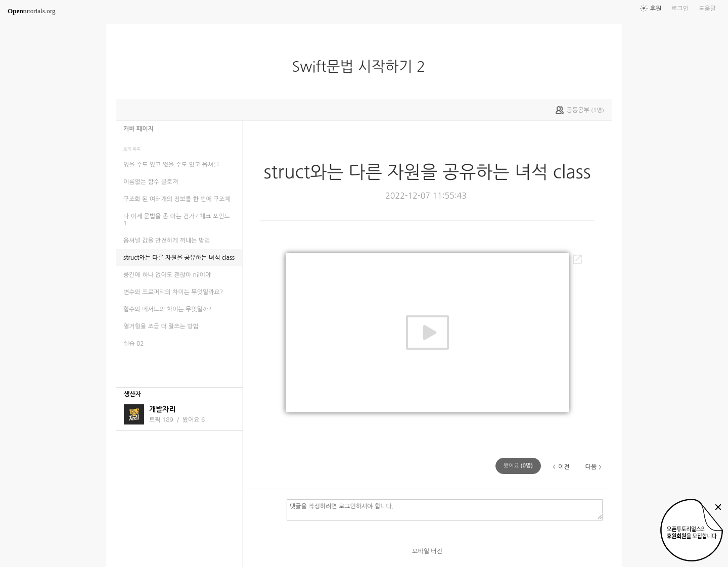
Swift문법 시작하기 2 (363, 67)
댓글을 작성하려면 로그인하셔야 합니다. (445, 509)
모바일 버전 (427, 551)
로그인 (680, 9)
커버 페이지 (139, 129)
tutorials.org (32, 11)
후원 (656, 9)
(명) (518, 466)
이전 (564, 467)
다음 (591, 467)
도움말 (707, 9)
